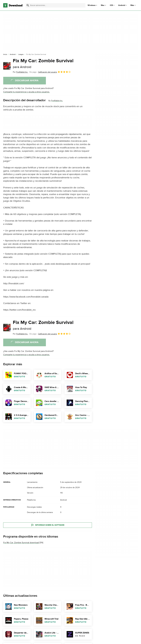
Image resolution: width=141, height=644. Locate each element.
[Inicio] (5, 55)
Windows (92, 5)
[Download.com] (13, 5)
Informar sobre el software (48, 525)
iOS (111, 5)
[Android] (13, 55)
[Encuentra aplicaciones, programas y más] (56, 5)
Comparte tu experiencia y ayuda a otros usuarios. (26, 92)
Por (20, 72)
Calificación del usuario (54, 72)
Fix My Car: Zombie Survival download (21, 543)
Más (133, 5)
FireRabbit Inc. (57, 101)
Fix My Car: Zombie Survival (43, 63)
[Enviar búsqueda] (28, 5)
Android (122, 5)
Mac (103, 5)
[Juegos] (21, 55)
